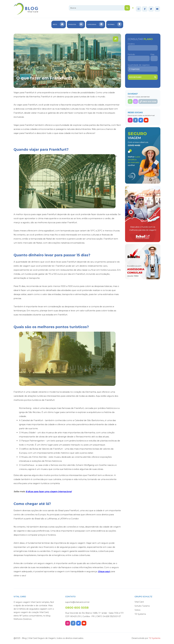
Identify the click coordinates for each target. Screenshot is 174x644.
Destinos (116, 25)
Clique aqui (104, 571)
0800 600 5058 (148, 102)
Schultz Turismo (142, 606)
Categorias (96, 25)
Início (58, 25)
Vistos (137, 610)
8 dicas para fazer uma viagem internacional (49, 491)
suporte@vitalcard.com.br (77, 602)
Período (131, 54)
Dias (152, 54)
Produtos (76, 25)
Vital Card (139, 602)
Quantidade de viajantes (139, 65)
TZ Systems (140, 614)
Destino (131, 44)
